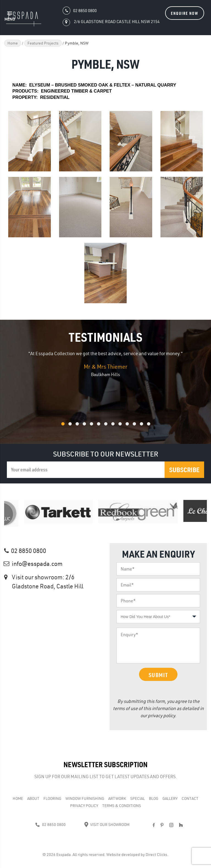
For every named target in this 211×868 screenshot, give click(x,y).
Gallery (170, 799)
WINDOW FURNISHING (85, 799)
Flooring (52, 799)
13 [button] (156, 427)
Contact (190, 799)
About (33, 799)
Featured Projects (43, 43)
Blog (154, 799)
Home (13, 43)
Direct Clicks (156, 855)
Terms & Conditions (122, 806)
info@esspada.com (37, 564)
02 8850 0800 (29, 551)
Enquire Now (185, 13)
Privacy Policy (84, 806)
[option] (105, 364)
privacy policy (161, 715)
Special (138, 799)
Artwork (117, 799)
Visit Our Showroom (107, 825)
